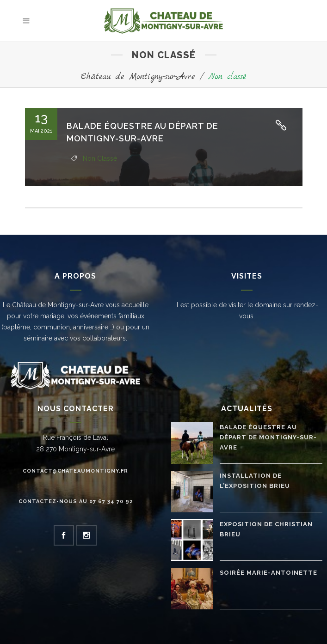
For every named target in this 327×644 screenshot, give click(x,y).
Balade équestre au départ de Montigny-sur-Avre (268, 437)
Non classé (100, 158)
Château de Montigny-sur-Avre (138, 77)
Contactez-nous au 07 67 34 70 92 (76, 501)
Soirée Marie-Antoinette (268, 573)
